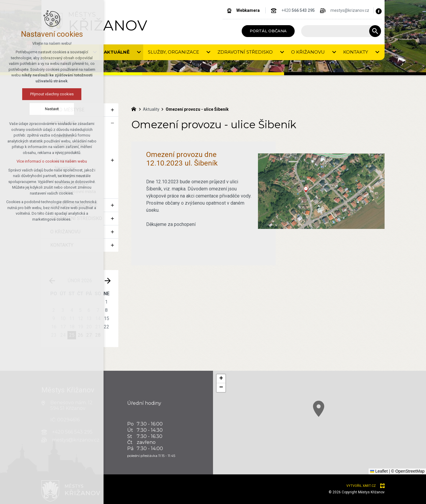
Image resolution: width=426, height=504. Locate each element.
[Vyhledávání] (375, 31)
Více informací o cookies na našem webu (41, 161)
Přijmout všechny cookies (40, 94)
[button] (221, 379)
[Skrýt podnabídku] (112, 123)
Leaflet (379, 471)
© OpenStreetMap (408, 471)
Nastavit (40, 109)
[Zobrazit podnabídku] (112, 110)
